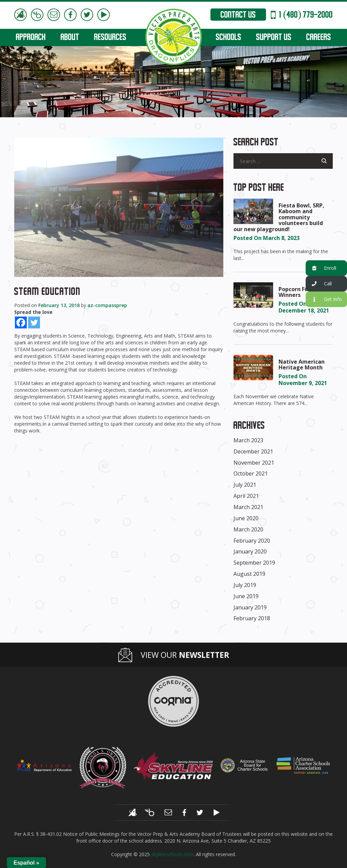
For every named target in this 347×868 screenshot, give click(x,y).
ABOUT (70, 38)
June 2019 (246, 596)
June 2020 (246, 518)
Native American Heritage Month (302, 365)
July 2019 (245, 585)
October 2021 (251, 473)
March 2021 (248, 507)
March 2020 (248, 529)
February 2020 (252, 541)
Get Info (324, 299)
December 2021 (253, 451)
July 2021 (245, 485)
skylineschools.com (172, 854)
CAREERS (319, 38)
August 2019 (249, 574)
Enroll (321, 268)
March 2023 (248, 440)
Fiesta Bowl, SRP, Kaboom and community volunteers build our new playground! (279, 217)
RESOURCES (110, 38)
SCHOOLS (229, 38)
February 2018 (252, 618)
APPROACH (31, 38)
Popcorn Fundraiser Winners (305, 292)
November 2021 (254, 463)
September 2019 (254, 563)
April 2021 (246, 496)
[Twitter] (34, 322)
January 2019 (250, 607)
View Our (185, 655)
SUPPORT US (274, 38)
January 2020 (250, 551)
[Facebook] (21, 322)
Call (319, 284)
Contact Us (238, 16)
